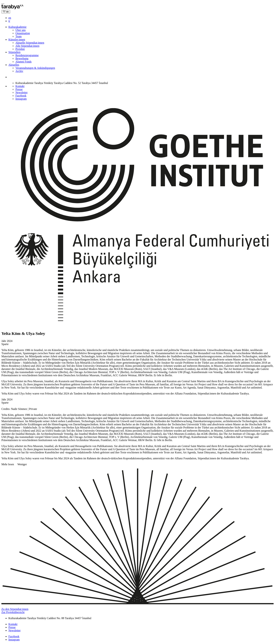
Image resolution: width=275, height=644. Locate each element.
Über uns (21, 30)
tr (9, 21)
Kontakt (20, 86)
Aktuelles (14, 65)
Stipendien (14, 52)
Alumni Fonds (24, 62)
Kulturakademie (17, 27)
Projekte (20, 49)
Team (19, 36)
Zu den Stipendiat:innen (15, 609)
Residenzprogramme (27, 55)
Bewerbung (22, 58)
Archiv (19, 71)
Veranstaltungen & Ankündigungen (35, 68)
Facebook (21, 96)
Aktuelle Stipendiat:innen (30, 43)
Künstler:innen (17, 40)
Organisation (23, 33)
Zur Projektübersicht (13, 612)
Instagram (21, 99)
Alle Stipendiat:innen (27, 46)
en (10, 18)
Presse (19, 89)
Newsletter (21, 92)
